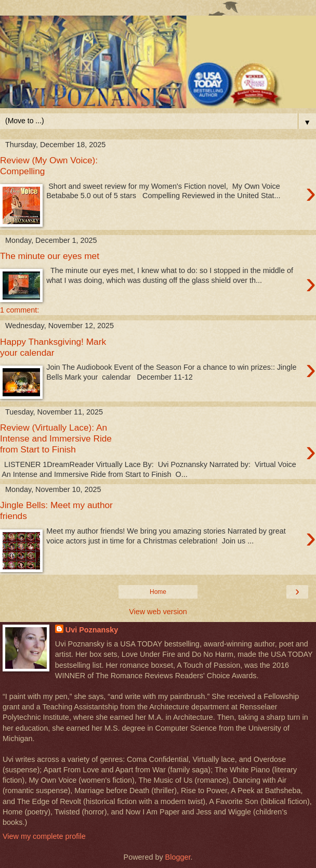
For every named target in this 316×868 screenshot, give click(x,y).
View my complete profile (44, 836)
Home (158, 592)
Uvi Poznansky (92, 630)
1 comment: (19, 310)
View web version (158, 612)
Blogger (178, 857)
